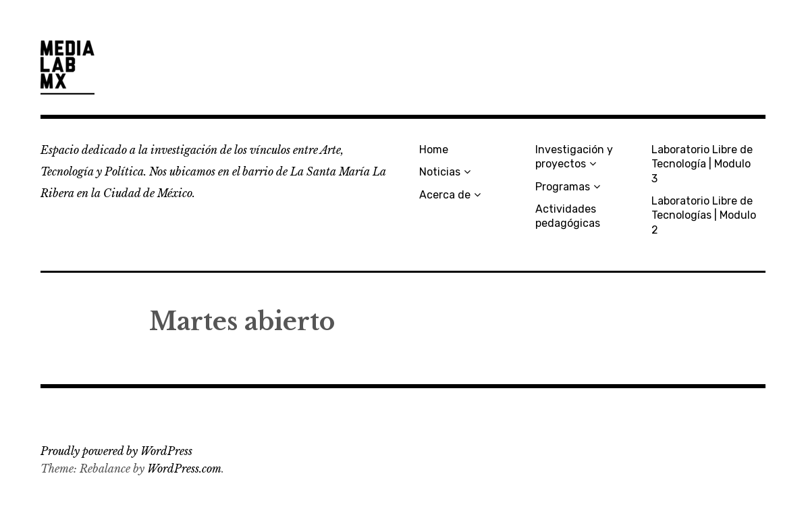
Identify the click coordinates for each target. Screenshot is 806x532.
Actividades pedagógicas (568, 216)
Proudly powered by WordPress (116, 451)
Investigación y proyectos (574, 157)
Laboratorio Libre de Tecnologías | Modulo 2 (704, 215)
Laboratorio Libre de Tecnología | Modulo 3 (702, 164)
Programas (563, 187)
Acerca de (445, 195)
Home (434, 150)
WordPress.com (184, 469)
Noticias (440, 172)
